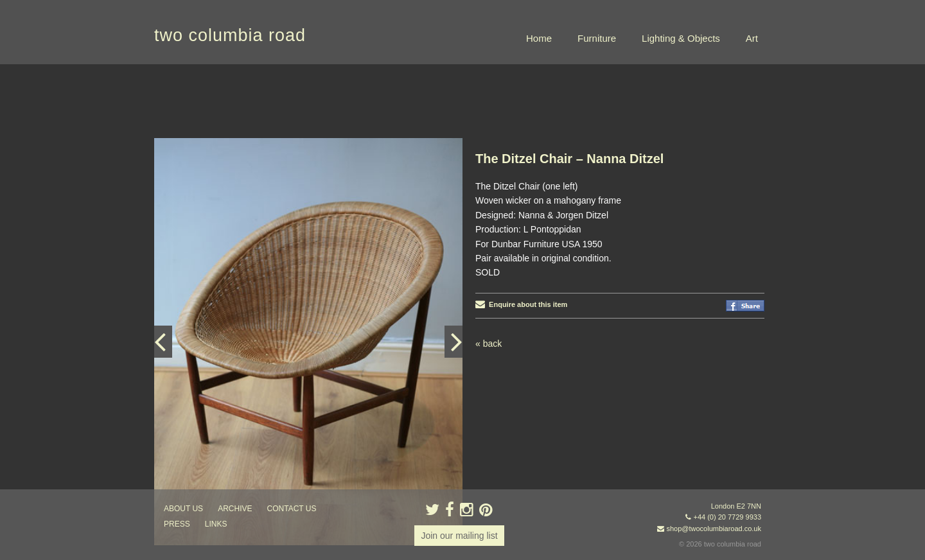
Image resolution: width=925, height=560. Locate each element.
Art (752, 38)
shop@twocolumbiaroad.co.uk (714, 529)
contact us (292, 509)
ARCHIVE (235, 509)
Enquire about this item (521, 304)
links (216, 524)
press (177, 524)
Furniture (597, 38)
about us (183, 509)
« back (489, 344)
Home (539, 38)
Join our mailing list (459, 536)
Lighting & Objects (681, 38)
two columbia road (230, 35)
